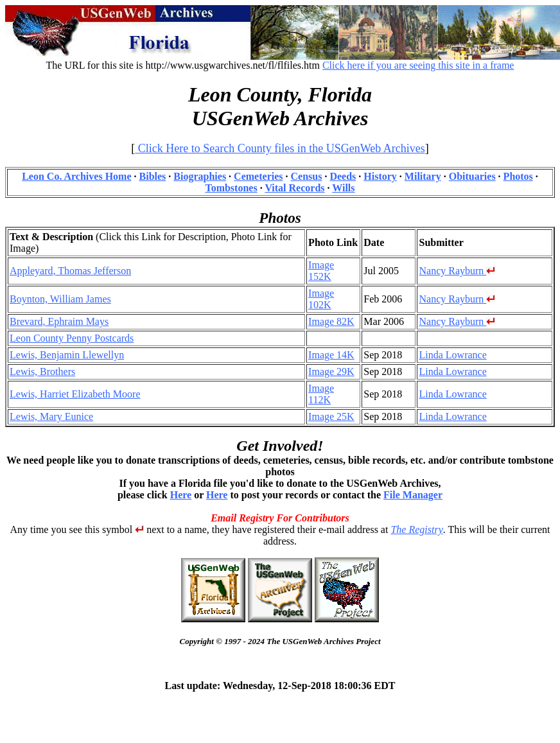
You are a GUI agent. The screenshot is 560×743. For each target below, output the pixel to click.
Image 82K (331, 321)
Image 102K (321, 299)
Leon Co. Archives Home (76, 176)
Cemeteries (258, 176)
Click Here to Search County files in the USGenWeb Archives (280, 148)
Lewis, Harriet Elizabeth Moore (75, 394)
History (380, 176)
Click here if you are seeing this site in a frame (418, 65)
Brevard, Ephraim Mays (59, 321)
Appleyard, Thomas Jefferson (70, 271)
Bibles (153, 176)
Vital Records (294, 188)
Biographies (200, 176)
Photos (518, 176)
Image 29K (331, 371)
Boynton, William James (60, 299)
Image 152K (321, 271)
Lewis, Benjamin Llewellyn (67, 355)
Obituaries (472, 176)
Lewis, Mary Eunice (51, 416)
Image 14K (331, 355)
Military (423, 176)
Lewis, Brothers (42, 371)
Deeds (343, 176)
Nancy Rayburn (457, 271)
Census (307, 176)
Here (181, 495)
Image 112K (321, 394)
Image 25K (331, 416)
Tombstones (231, 188)
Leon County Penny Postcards (72, 338)
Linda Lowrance (452, 355)
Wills (343, 188)
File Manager (413, 495)
